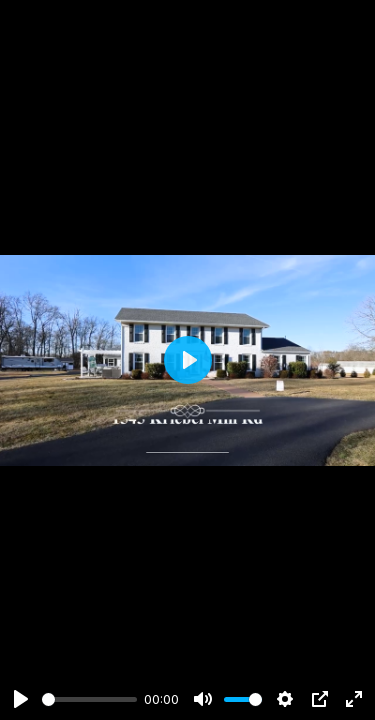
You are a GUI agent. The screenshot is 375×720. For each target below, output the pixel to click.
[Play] (21, 699)
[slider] (89, 699)
